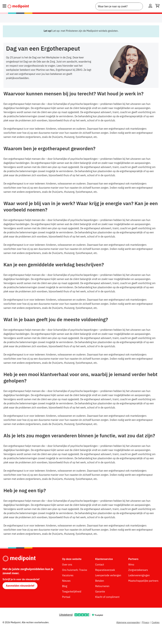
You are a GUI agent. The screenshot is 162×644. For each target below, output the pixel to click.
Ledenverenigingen (139, 575)
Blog (65, 586)
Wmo (131, 565)
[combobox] (119, 6)
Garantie (100, 591)
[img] (132, 65)
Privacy (146, 622)
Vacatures (68, 575)
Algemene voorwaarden (128, 622)
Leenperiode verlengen (108, 575)
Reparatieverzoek (105, 570)
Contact (100, 565)
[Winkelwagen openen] (157, 6)
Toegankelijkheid (72, 591)
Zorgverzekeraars (138, 570)
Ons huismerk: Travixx (75, 570)
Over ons (67, 565)
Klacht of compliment (107, 597)
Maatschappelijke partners (143, 581)
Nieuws (66, 581)
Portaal (66, 597)
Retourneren (102, 586)
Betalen (100, 581)
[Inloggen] (150, 6)
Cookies (156, 622)
